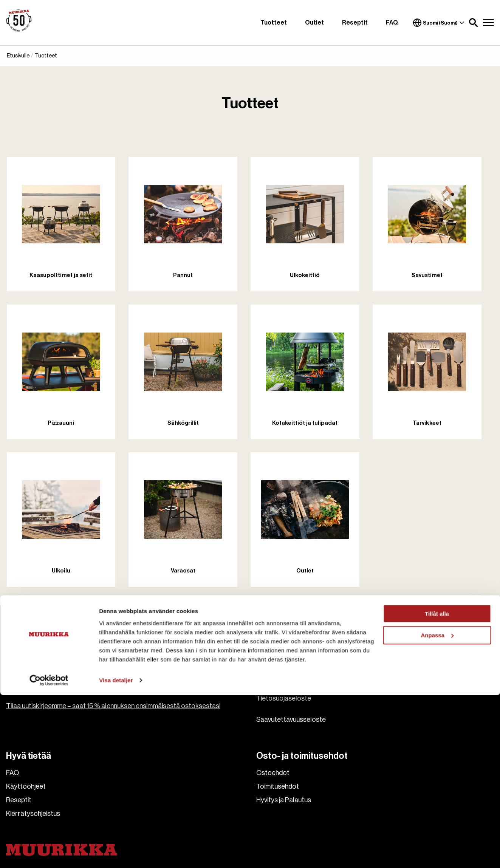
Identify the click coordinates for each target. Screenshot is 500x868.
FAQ (392, 23)
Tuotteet (274, 23)
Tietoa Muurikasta (283, 658)
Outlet (314, 23)
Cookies (269, 685)
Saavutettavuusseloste (291, 719)
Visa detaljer (116, 853)
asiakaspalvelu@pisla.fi (40, 659)
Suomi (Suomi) (439, 23)
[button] (474, 23)
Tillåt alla (437, 787)
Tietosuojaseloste (284, 698)
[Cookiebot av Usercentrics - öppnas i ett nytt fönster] (49, 853)
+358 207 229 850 (34, 668)
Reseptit (355, 23)
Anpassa (437, 808)
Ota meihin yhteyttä (285, 671)
